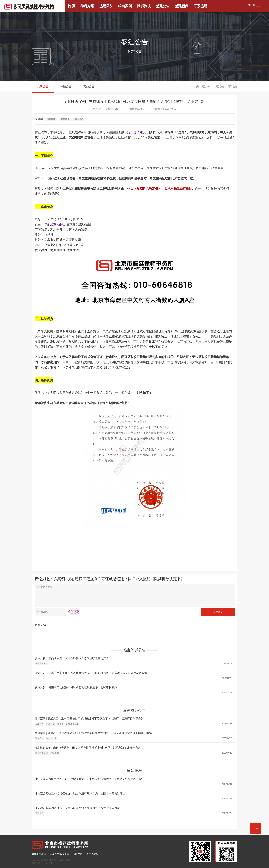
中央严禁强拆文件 (59, 854)
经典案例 (125, 6)
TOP (256, 829)
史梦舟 (109, 109)
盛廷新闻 (182, 6)
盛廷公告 (163, 6)
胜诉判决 (144, 6)
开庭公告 (66, 87)
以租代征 (78, 854)
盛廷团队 (106, 6)
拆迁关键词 (92, 854)
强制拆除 (57, 224)
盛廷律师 (39, 724)
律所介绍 (87, 6)
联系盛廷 (201, 6)
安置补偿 (50, 724)
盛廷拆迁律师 (39, 854)
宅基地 (60, 724)
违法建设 (140, 132)
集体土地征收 (42, 663)
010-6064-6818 (47, 863)
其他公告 (89, 87)
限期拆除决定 (42, 753)
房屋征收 (79, 119)
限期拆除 (51, 119)
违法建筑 (65, 119)
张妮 (116, 109)
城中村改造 (51, 738)
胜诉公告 (43, 87)
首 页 (71, 6)
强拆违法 (39, 813)
